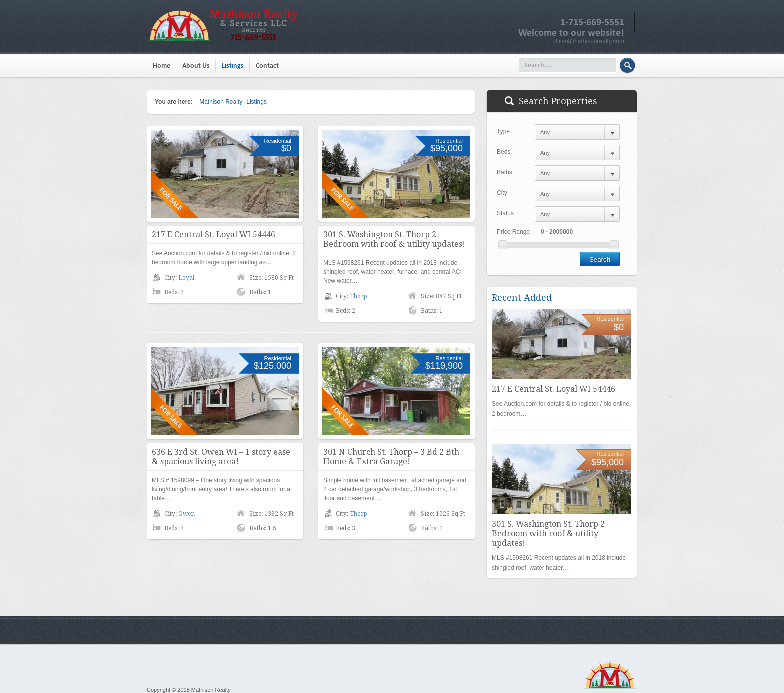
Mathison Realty (221, 102)
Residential (278, 141)
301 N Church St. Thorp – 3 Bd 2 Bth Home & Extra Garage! (391, 457)
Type (503, 131)
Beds (504, 152)
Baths (505, 172)
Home (162, 66)
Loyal (186, 278)
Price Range (513, 232)
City (502, 193)
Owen (187, 514)
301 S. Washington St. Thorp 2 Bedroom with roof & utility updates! (394, 239)
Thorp (359, 296)
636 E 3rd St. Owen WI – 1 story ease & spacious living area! (221, 457)
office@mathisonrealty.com (588, 41)
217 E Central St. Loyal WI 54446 (214, 235)
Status (505, 213)
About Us (196, 66)
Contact (267, 66)
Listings (233, 66)
